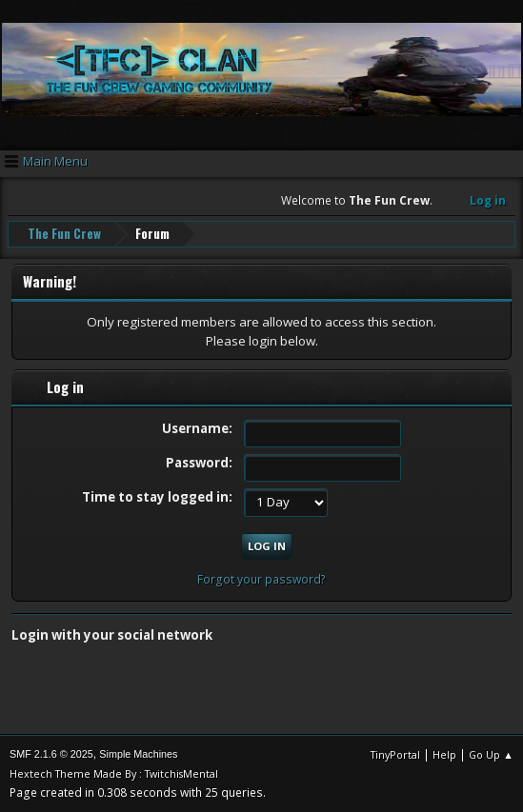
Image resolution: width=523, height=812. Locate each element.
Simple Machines (138, 754)
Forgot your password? (261, 579)
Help (444, 754)
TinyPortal (395, 754)
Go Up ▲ (491, 754)
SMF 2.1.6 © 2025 (51, 754)
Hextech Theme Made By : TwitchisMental (114, 773)
